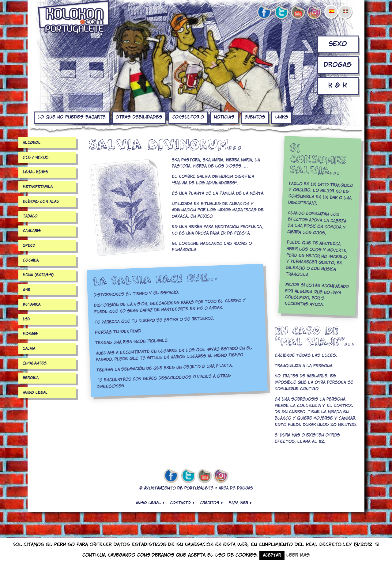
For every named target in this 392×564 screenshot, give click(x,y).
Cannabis (32, 231)
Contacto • (182, 503)
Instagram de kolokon (315, 13)
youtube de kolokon (298, 13)
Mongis (30, 334)
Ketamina (32, 305)
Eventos (255, 117)
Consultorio (188, 117)
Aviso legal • (150, 503)
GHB (27, 290)
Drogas (338, 65)
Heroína (31, 378)
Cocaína (31, 260)
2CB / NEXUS (36, 157)
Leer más (298, 555)
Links (282, 117)
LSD (26, 319)
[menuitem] (331, 7)
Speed (29, 246)
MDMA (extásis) (38, 275)
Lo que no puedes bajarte (72, 117)
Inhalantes (35, 363)
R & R (338, 86)
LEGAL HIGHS (35, 172)
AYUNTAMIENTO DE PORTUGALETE (179, 488)
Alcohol (32, 143)
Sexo (338, 44)
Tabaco (30, 216)
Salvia (29, 349)
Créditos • (211, 503)
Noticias (224, 117)
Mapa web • (240, 503)
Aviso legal (35, 393)
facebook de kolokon (264, 13)
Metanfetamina (38, 187)
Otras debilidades (139, 117)
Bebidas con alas (41, 202)
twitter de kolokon (281, 13)
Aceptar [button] (272, 556)
